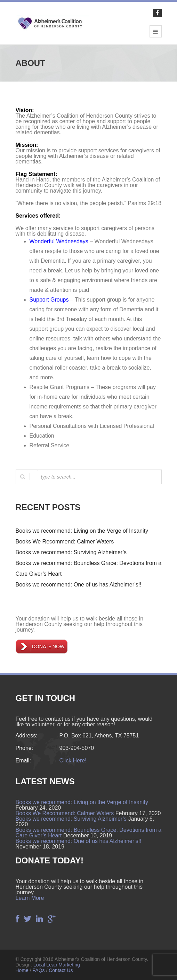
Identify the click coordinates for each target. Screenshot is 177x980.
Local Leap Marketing (57, 965)
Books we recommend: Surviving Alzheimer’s (71, 552)
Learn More (30, 898)
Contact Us (61, 970)
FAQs (39, 970)
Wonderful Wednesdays (59, 241)
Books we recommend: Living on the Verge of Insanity (82, 531)
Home (22, 970)
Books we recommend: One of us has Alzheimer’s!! (79, 585)
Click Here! (73, 761)
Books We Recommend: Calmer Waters (65, 542)
